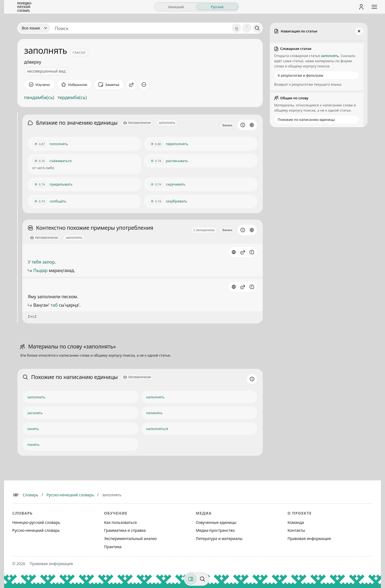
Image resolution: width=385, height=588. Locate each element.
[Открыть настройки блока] (252, 125)
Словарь (30, 495)
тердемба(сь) (72, 97)
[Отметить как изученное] (39, 85)
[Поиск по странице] (203, 579)
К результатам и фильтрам (300, 75)
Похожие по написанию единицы (306, 120)
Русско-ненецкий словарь (70, 495)
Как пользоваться (120, 522)
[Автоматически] (137, 123)
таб (54, 305)
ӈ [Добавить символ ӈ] (236, 28)
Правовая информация (309, 538)
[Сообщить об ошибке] (252, 252)
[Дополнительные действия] (144, 85)
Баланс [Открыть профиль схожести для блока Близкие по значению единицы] (227, 125)
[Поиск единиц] (141, 28)
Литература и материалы (219, 538)
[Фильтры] (191, 579)
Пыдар (40, 270)
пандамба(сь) (39, 97)
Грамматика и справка (125, 530)
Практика (113, 547)
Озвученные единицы (216, 522)
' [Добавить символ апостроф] (247, 28)
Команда (296, 522)
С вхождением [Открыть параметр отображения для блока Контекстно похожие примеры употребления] (204, 230)
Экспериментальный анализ (130, 538)
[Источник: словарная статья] (234, 252)
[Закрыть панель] (359, 31)
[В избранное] (74, 85)
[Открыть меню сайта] (374, 7)
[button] (243, 252)
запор (49, 262)
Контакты (296, 530)
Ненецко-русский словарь (36, 522)
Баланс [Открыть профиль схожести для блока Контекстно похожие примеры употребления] (227, 230)
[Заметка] (109, 85)
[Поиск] (257, 28)
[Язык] (34, 28)
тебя (36, 262)
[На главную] (25, 7)
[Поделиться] (131, 85)
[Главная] (16, 495)
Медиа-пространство (215, 530)
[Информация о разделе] (243, 125)
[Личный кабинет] (361, 7)
